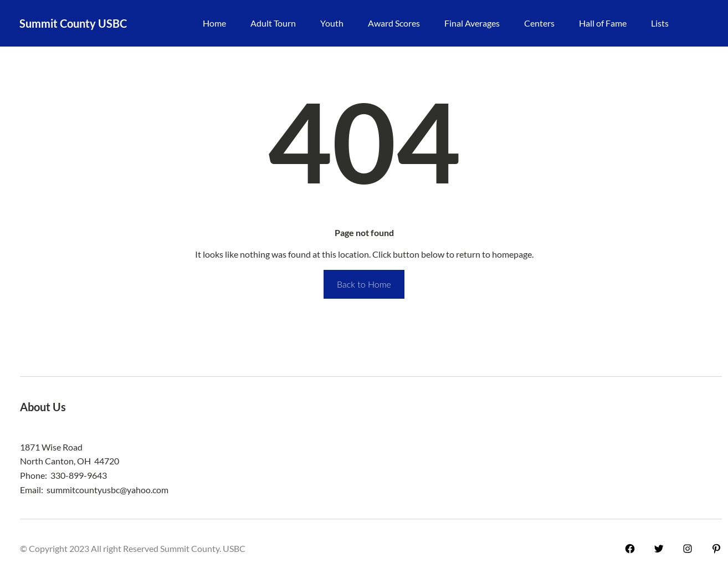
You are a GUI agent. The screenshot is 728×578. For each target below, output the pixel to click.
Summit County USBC (73, 23)
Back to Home (364, 284)
